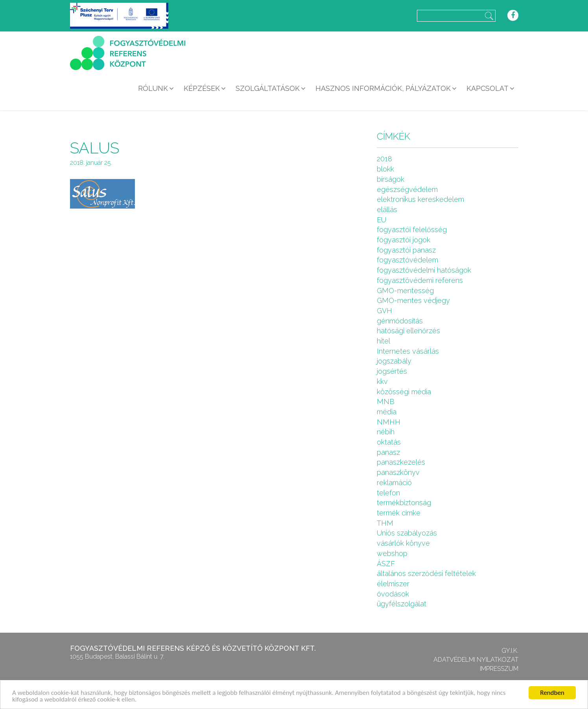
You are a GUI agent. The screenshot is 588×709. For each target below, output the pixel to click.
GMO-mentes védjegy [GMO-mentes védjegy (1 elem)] (413, 300)
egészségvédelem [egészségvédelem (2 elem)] (407, 189)
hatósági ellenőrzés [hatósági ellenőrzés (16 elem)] (408, 331)
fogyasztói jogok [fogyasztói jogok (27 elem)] (404, 240)
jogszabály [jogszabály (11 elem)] (394, 361)
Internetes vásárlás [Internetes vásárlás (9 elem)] (408, 351)
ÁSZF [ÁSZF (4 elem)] (386, 564)
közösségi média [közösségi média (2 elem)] (404, 392)
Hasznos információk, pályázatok (383, 88)
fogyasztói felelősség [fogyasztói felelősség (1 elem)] (412, 230)
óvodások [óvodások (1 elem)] (393, 594)
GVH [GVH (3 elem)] (384, 311)
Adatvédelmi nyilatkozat (476, 660)
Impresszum (499, 669)
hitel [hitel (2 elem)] (383, 341)
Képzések (202, 88)
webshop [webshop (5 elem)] (392, 553)
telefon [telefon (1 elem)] (388, 493)
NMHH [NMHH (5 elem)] (389, 422)
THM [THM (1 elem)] (385, 523)
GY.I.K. (510, 651)
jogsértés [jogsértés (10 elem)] (392, 371)
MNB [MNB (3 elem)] (386, 402)
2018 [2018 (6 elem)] (384, 159)
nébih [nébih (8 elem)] (386, 432)
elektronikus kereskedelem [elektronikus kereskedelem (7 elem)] (420, 199)
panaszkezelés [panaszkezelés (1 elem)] (401, 462)
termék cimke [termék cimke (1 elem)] (399, 513)
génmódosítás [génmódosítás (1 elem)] (400, 321)
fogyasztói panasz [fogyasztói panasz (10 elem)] (406, 250)
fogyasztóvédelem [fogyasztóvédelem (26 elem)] (407, 260)
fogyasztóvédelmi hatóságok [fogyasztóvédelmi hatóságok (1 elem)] (424, 270)
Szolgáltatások (268, 88)
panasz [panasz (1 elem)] (388, 452)
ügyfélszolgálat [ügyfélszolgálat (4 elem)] (402, 604)
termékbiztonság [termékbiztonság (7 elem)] (404, 503)
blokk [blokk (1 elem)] (385, 169)
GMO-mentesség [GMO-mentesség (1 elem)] (405, 291)
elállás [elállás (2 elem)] (387, 210)
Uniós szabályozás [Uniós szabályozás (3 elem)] (407, 533)
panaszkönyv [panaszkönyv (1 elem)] (398, 472)
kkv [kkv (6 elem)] (382, 381)
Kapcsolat (488, 88)
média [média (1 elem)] (387, 412)
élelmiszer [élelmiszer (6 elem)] (393, 584)
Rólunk (153, 88)
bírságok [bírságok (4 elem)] (391, 179)
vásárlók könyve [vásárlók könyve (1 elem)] (403, 543)
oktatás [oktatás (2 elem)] (389, 442)
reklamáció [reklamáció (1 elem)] (394, 483)
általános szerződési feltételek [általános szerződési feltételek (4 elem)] (426, 573)
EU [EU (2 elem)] (382, 220)
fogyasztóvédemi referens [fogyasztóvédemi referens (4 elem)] (420, 280)
